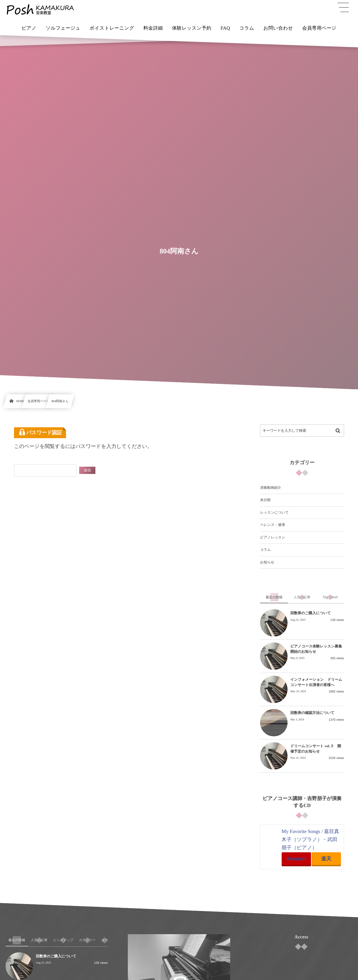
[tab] (274, 597)
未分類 (265, 500)
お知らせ (267, 562)
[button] (343, 8)
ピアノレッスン (273, 537)
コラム (265, 550)
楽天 (326, 859)
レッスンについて (274, 512)
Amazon (296, 859)
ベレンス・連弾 (273, 525)
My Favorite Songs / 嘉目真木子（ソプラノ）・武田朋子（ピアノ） (310, 839)
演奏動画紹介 (271, 488)
